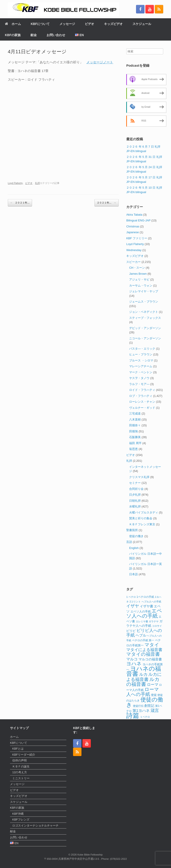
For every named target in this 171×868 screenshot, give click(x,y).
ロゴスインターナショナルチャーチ (35, 826)
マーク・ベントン (141, 372)
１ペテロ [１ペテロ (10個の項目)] (145, 717)
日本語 (133, 574)
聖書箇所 (132, 530)
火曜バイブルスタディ (144, 512)
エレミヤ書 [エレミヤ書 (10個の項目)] (142, 621)
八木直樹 (135, 420)
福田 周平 (135, 443)
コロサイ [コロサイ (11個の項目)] (157, 626)
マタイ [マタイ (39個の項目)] (152, 645)
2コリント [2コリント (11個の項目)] (135, 602)
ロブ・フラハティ (141, 396)
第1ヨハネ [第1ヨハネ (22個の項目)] (141, 711)
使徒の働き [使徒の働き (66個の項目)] (145, 702)
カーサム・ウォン (141, 286)
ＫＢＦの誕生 (21, 766)
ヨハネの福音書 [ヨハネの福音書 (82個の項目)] (144, 671)
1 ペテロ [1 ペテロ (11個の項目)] (131, 597)
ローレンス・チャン (142, 402)
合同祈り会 (136, 489)
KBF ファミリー (137, 238)
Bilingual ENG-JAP (138, 220)
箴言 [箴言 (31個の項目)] (155, 710)
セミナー (135, 483)
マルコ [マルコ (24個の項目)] (132, 659)
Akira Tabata (134, 215)
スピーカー (133, 262)
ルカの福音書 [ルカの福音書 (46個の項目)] (143, 682)
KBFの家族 (13, 35)
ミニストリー (21, 778)
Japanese (132, 232)
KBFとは (18, 749)
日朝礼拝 (135, 501)
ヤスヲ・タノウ (139, 378)
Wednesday (134, 250)
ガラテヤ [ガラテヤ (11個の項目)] (154, 621)
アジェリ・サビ (139, 279)
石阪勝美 (135, 437)
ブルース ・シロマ (141, 360)
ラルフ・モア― (139, 384)
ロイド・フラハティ (142, 390)
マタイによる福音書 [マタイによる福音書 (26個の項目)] (144, 650)
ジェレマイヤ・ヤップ (144, 291)
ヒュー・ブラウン (141, 354)
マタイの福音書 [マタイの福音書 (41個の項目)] (143, 654)
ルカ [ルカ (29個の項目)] (143, 674)
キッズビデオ (113, 24)
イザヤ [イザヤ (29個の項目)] (133, 606)
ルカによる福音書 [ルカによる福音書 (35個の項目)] (144, 677)
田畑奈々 (135, 425)
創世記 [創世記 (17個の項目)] (149, 706)
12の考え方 (20, 772)
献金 (34, 35)
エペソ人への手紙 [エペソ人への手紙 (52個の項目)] (144, 613)
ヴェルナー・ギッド (142, 408)
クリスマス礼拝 (139, 477)
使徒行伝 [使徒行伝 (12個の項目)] (138, 706)
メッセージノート (100, 62)
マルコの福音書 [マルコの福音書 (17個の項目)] (150, 659)
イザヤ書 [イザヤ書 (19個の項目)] (147, 606)
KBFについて (40, 24)
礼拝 (37, 183)
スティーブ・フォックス (145, 318)
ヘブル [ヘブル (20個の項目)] (141, 635)
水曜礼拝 (135, 506)
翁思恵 (133, 449)
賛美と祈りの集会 (141, 518)
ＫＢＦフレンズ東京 (142, 524)
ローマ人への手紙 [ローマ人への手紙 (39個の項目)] (143, 692)
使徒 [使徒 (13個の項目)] (154, 695)
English (134, 548)
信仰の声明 (19, 760)
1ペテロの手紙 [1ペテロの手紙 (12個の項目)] (145, 597)
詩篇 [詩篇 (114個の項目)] (133, 715)
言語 (129, 542)
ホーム (13, 24)
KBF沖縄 (18, 814)
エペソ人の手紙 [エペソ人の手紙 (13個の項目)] (141, 612)
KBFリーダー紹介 (24, 755)
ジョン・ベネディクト (144, 312)
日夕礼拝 (135, 495)
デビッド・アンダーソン (145, 328)
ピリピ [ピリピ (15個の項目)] (131, 631)
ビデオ (90, 24)
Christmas (133, 226)
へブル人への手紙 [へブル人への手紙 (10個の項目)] (151, 602)
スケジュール (142, 24)
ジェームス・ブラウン (144, 302)
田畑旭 (133, 431)
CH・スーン (137, 268)
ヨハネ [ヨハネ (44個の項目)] (134, 664)
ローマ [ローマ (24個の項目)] (153, 685)
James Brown (138, 274)
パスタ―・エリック (142, 349)
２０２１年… (20, 203)
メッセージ (67, 24)
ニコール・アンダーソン (145, 338)
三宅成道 (135, 413)
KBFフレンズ (21, 820)
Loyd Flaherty (15, 183)
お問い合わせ (56, 35)
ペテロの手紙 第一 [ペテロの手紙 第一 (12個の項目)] (143, 640)
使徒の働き (136, 536)
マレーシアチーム (141, 366)
